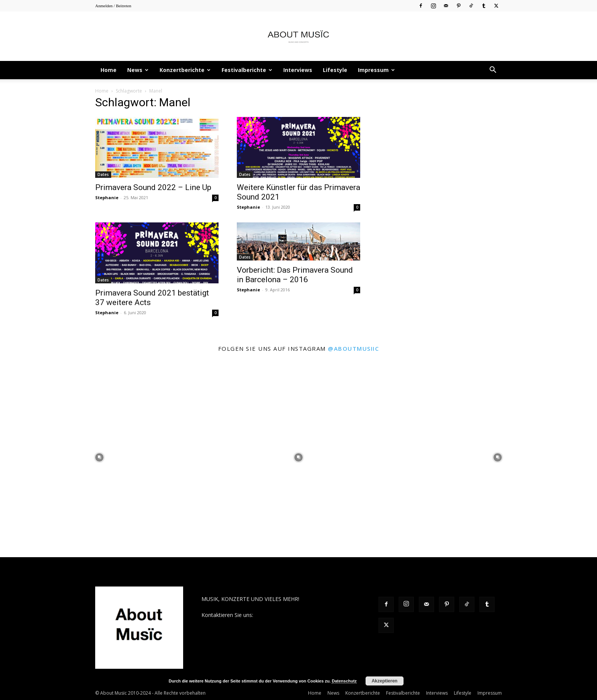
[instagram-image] (100, 458)
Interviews (298, 70)
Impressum (376, 70)
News (138, 70)
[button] (493, 71)
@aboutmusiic (353, 348)
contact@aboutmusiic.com (288, 615)
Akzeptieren (385, 681)
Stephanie (107, 197)
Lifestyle (335, 70)
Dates (103, 174)
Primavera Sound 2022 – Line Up (153, 187)
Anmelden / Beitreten (113, 6)
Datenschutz (344, 681)
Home (109, 70)
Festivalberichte (247, 70)
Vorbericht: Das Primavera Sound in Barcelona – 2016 (295, 275)
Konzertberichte (185, 70)
